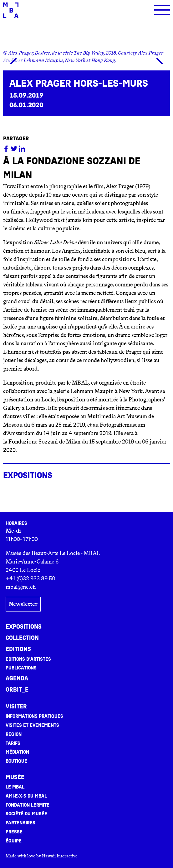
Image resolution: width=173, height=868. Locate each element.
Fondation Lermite (28, 805)
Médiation (17, 752)
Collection (22, 638)
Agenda (17, 679)
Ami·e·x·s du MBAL (26, 796)
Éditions (18, 649)
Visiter (16, 707)
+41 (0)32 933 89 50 (30, 578)
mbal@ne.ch (21, 587)
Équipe (14, 841)
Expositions (24, 627)
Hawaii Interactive (60, 856)
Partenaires (20, 823)
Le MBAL (15, 787)
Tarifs (13, 743)
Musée (15, 777)
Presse (14, 832)
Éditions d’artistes (28, 659)
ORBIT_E (17, 690)
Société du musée (26, 814)
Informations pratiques (34, 716)
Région (14, 734)
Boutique (16, 761)
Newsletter (23, 604)
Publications (21, 668)
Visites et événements (32, 725)
